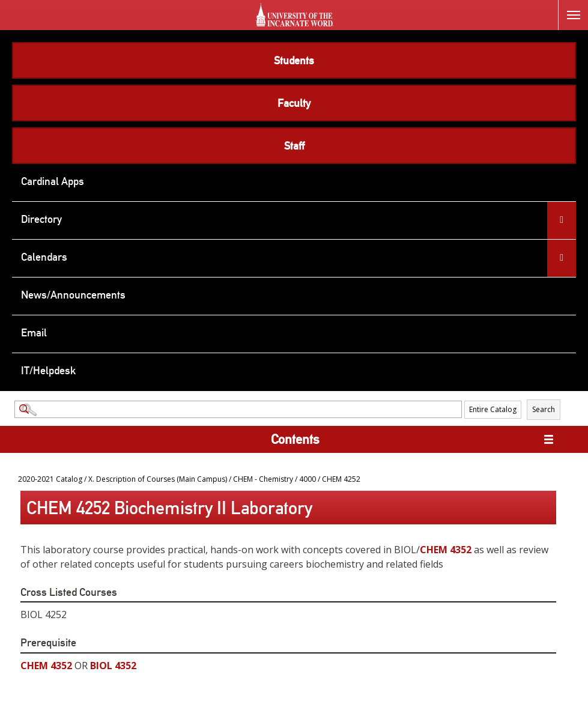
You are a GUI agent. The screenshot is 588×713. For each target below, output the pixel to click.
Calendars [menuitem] (44, 257)
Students (294, 60)
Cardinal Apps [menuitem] (53, 181)
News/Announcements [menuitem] (73, 295)
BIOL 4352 (113, 666)
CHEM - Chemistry (263, 479)
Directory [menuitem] (41, 219)
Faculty (294, 103)
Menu (569, 8)
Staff (294, 146)
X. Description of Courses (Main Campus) (158, 479)
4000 (308, 479)
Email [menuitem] (34, 332)
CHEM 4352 (446, 550)
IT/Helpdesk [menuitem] (48, 370)
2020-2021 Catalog (50, 479)
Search (544, 409)
